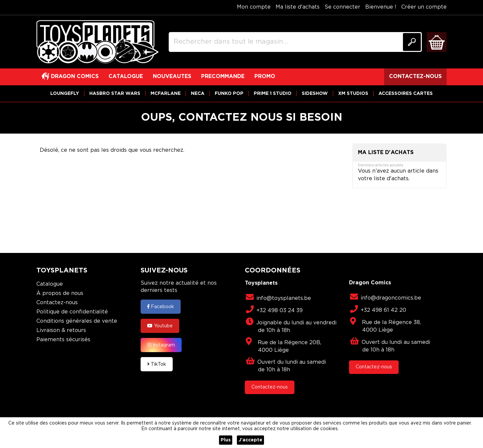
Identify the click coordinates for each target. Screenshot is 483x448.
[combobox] (295, 42)
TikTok (157, 364)
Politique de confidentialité (72, 312)
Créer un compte (424, 7)
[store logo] (98, 42)
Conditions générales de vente (77, 321)
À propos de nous (60, 293)
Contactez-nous (57, 303)
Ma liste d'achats (298, 7)
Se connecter (342, 7)
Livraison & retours (61, 330)
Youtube (160, 326)
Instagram (161, 345)
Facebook (161, 306)
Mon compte (254, 7)
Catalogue (50, 284)
